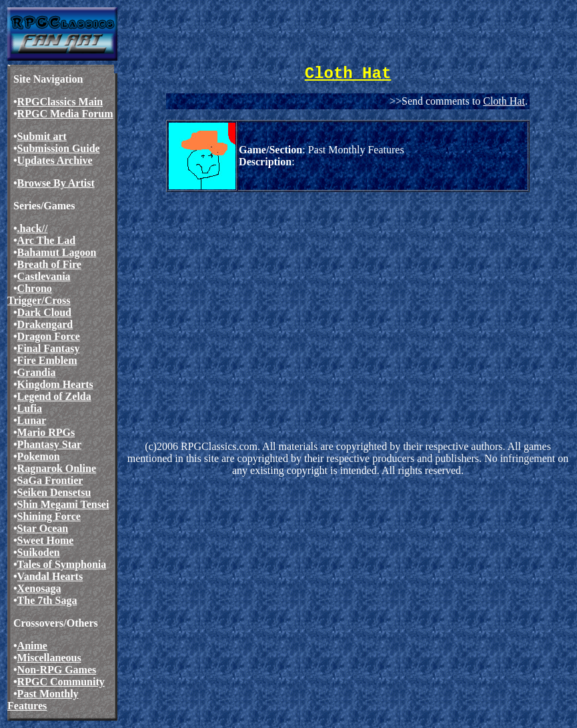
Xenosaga (39, 588)
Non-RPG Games (57, 670)
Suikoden (39, 552)
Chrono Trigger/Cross (39, 294)
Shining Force (49, 516)
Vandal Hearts (50, 576)
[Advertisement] (348, 298)
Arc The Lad (46, 240)
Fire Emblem (47, 360)
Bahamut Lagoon (57, 252)
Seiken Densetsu (54, 492)
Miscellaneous (49, 658)
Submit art (42, 136)
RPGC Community (61, 682)
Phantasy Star (49, 444)
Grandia (37, 372)
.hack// (33, 228)
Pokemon (39, 456)
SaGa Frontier (50, 480)
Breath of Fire (49, 264)
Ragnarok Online (57, 468)
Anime (32, 646)
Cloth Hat (504, 101)
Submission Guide (59, 148)
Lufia (30, 408)
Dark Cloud (44, 312)
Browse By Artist (56, 183)
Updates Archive (55, 160)
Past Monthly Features (43, 700)
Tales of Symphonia (62, 564)
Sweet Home (46, 540)
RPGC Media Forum (65, 114)
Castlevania (44, 276)
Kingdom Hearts (55, 384)
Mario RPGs (46, 432)
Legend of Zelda (54, 396)
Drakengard (45, 324)
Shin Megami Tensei (63, 504)
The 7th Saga (47, 600)
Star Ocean (43, 528)
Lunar (32, 420)
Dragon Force (49, 336)
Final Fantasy (49, 348)
